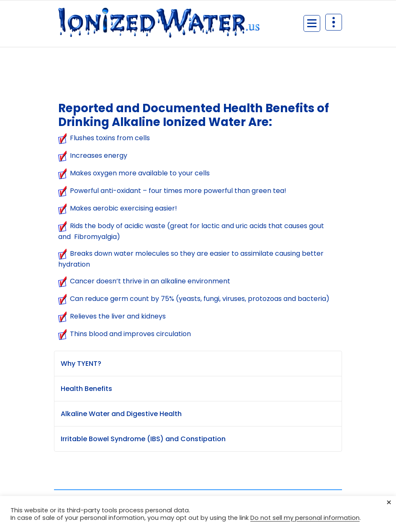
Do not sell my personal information (305, 518)
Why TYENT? (81, 364)
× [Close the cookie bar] (389, 503)
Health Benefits (86, 389)
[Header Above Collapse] (334, 22)
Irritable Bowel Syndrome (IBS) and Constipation (143, 439)
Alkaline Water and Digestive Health (121, 414)
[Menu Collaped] (312, 23)
